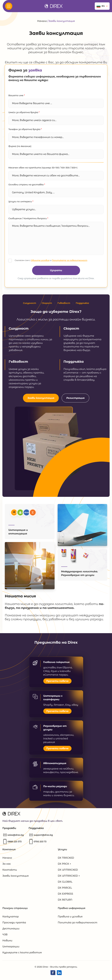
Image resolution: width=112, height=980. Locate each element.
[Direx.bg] (54, 6)
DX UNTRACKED (68, 871)
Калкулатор (11, 918)
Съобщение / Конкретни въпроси (28, 218)
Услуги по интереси (21, 202)
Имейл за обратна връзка (24, 112)
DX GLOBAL (65, 883)
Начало (42, 21)
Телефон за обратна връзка (25, 129)
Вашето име (17, 95)
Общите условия (40, 260)
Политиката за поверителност (70, 260)
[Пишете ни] (16, 836)
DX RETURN (65, 901)
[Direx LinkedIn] (59, 974)
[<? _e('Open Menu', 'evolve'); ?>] (9, 6)
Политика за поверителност (78, 924)
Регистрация (75, 398)
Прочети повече (57, 682)
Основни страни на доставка (27, 185)
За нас (7, 865)
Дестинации (11, 930)
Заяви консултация (41, 398)
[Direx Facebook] (53, 974)
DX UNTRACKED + (69, 877)
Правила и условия (70, 918)
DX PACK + (65, 865)
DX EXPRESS (66, 895)
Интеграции (11, 948)
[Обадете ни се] (14, 843)
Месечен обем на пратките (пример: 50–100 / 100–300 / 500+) (43, 168)
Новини (7, 942)
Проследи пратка (14, 924)
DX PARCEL (65, 889)
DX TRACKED (66, 859)
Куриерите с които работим (22, 954)
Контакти (10, 871)
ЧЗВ (5, 936)
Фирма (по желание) (20, 146)
